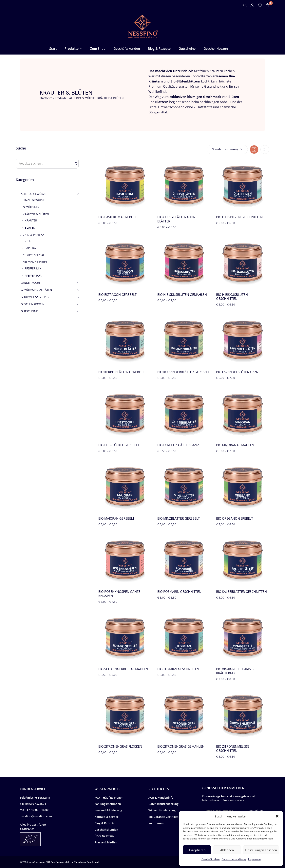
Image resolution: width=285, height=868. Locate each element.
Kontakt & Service (107, 817)
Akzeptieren (197, 850)
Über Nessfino (104, 836)
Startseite (46, 98)
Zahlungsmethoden (108, 804)
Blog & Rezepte (105, 823)
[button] (277, 816)
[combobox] (227, 149)
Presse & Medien (106, 842)
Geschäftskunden (106, 830)
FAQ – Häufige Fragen (109, 798)
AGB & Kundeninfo (161, 798)
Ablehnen (227, 850)
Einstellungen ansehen (261, 850)
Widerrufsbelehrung (162, 810)
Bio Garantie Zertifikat (163, 817)
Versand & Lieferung (108, 810)
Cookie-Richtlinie (211, 859)
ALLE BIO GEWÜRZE (82, 98)
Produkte (61, 98)
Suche (21, 148)
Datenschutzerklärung (234, 859)
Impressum (254, 859)
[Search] (76, 164)
